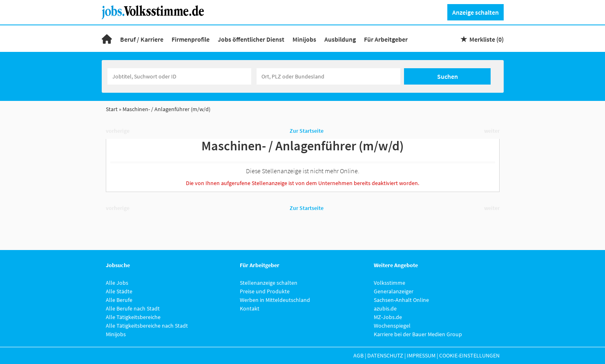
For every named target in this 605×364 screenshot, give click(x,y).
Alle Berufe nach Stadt (133, 308)
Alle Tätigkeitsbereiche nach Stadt (147, 326)
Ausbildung (340, 39)
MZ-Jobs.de (388, 317)
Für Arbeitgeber (386, 39)
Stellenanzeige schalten (269, 283)
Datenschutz (385, 355)
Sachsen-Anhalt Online (401, 300)
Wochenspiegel (392, 326)
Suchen (448, 76)
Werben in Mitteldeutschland (275, 300)
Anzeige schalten (476, 12)
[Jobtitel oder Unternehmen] (179, 76)
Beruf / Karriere (142, 39)
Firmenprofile (191, 39)
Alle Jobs (117, 283)
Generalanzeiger (394, 291)
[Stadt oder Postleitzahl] (328, 76)
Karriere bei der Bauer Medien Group (418, 334)
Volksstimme (390, 283)
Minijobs (304, 39)
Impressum (421, 355)
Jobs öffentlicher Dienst (251, 39)
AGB (358, 355)
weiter (492, 131)
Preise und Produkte (265, 291)
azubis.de (385, 308)
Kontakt (250, 308)
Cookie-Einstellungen (469, 355)
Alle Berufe (119, 300)
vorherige (118, 131)
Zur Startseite (307, 131)
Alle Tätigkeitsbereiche (133, 317)
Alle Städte (119, 291)
